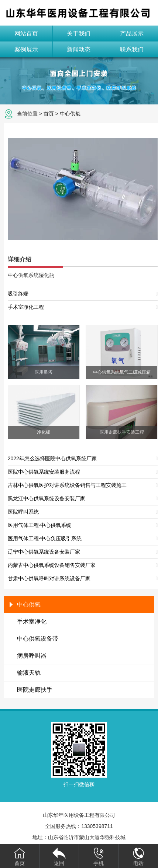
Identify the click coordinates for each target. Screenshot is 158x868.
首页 (49, 114)
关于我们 (79, 34)
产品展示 (132, 34)
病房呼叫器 (32, 656)
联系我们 (132, 49)
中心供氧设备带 (38, 639)
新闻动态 (79, 49)
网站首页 (26, 34)
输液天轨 (29, 673)
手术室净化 (32, 622)
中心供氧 (70, 114)
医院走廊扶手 (35, 690)
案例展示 (26, 49)
